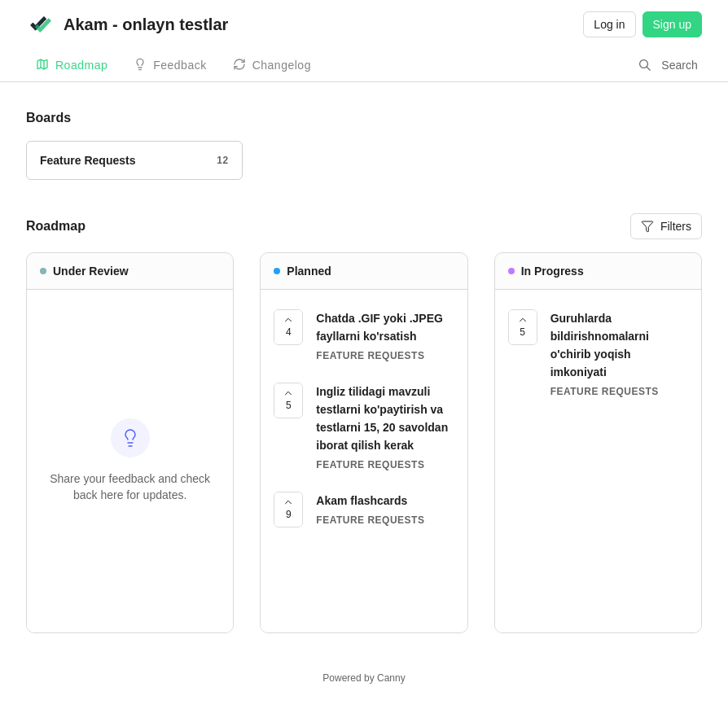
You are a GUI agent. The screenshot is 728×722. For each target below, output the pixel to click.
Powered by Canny (364, 678)
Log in (609, 24)
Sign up (672, 24)
